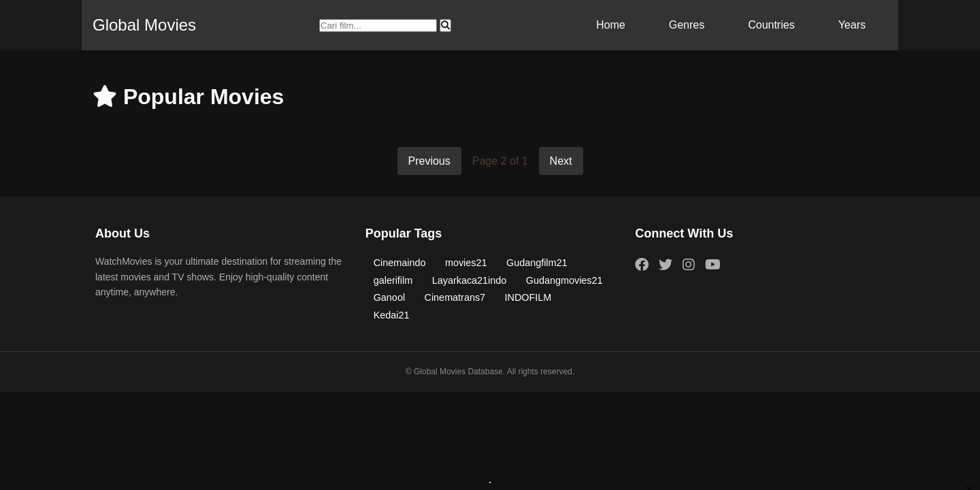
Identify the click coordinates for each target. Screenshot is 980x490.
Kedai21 (392, 315)
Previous (429, 161)
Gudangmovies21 (565, 280)
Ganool (389, 297)
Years (852, 25)
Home (611, 25)
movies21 (466, 263)
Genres (687, 25)
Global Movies (144, 25)
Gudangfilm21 (537, 263)
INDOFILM (528, 297)
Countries (771, 25)
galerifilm (393, 280)
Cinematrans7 (455, 297)
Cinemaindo (400, 263)
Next (561, 161)
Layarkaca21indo (470, 280)
